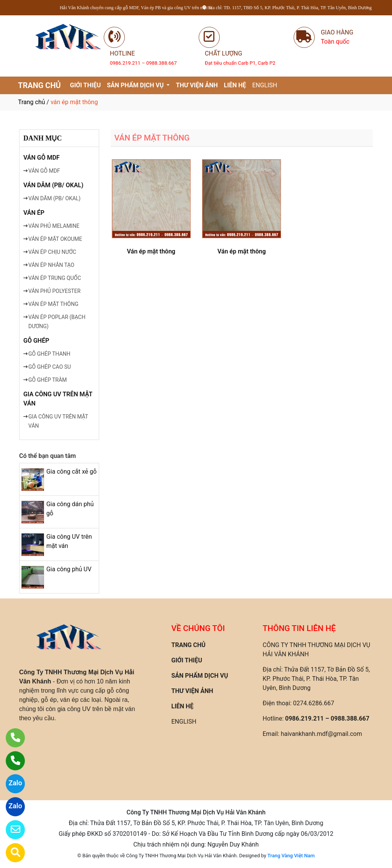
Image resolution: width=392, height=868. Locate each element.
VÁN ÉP (34, 213)
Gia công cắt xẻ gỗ (71, 472)
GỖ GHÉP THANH (49, 354)
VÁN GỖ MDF (42, 158)
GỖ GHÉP (36, 341)
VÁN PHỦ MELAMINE (54, 226)
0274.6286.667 (314, 703)
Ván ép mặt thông (151, 251)
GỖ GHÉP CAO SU (50, 367)
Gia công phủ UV (69, 569)
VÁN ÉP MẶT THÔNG (53, 304)
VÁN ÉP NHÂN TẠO (51, 265)
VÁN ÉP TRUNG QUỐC (55, 278)
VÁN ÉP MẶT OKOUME (55, 239)
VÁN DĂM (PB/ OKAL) (53, 185)
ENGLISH (265, 85)
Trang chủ (32, 102)
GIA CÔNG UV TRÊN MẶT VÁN (58, 399)
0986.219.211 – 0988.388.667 (327, 718)
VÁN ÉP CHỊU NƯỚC (52, 252)
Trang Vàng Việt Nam (291, 856)
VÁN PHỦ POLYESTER (54, 291)
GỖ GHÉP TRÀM (48, 380)
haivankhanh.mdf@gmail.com (321, 734)
